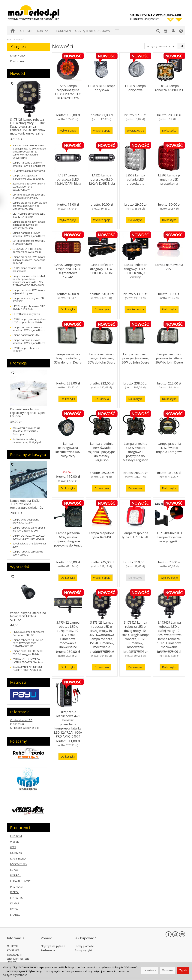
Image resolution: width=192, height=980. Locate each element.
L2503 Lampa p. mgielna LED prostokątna (169, 178)
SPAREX (15, 915)
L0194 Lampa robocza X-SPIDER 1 (169, 87)
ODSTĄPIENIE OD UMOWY (93, 31)
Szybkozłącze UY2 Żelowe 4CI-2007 (30, 545)
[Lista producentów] (160, 46)
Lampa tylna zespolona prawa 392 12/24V (26, 521)
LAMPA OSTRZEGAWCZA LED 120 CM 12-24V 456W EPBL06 (29, 537)
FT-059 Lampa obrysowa (135, 87)
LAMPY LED (17, 55)
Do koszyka (169, 130)
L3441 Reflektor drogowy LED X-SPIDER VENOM (102, 268)
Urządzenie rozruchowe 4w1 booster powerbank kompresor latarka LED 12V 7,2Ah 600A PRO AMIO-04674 (68, 720)
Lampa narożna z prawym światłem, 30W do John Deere (135, 357)
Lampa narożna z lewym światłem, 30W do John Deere (68, 357)
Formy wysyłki (83, 945)
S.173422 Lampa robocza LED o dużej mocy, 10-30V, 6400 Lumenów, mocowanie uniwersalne (68, 631)
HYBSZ (14, 909)
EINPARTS (16, 898)
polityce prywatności (15, 975)
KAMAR (15, 903)
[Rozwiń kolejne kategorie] (117, 31)
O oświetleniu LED (21, 720)
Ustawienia (149, 970)
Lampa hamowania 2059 (169, 266)
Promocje (18, 363)
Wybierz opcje (68, 130)
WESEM (15, 842)
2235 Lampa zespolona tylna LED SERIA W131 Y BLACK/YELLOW (68, 91)
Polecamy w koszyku (28, 455)
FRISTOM (16, 836)
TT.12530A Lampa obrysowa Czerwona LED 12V (28, 633)
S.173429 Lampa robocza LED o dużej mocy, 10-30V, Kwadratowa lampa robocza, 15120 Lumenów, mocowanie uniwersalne (169, 634)
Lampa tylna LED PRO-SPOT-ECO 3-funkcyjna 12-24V (28, 652)
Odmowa (168, 970)
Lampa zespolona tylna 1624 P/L (102, 534)
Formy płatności (84, 941)
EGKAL (14, 870)
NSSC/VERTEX (19, 864)
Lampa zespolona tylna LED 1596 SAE (135, 534)
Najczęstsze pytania (53, 941)
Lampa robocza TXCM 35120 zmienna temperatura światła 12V (27, 504)
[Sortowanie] (181, 46)
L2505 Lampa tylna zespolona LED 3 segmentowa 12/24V (68, 268)
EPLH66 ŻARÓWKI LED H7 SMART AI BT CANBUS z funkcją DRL (26, 431)
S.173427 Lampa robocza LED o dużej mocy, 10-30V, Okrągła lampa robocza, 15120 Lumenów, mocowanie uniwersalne (135, 634)
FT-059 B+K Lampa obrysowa (102, 87)
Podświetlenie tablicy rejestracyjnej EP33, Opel (27, 441)
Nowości (18, 73)
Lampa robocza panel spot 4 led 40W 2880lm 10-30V (29, 529)
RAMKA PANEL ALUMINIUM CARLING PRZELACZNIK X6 (27, 668)
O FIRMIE (26, 31)
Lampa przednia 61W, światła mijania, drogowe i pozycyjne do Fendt (68, 538)
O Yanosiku (17, 724)
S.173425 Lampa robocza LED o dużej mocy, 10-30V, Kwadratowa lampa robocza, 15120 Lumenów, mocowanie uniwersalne (102, 634)
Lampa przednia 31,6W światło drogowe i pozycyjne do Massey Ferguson (135, 450)
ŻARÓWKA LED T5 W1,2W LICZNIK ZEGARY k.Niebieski (28, 660)
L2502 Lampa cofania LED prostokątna (135, 178)
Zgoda (183, 970)
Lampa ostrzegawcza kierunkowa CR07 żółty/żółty (68, 448)
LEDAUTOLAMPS (21, 881)
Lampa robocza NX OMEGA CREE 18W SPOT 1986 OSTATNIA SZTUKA (28, 643)
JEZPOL (15, 892)
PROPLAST (17, 887)
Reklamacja (48, 945)
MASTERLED (18, 858)
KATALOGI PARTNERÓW (22, 961)
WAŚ (13, 847)
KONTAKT (43, 31)
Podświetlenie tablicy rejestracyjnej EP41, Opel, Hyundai (28, 413)
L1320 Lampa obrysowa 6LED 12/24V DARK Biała (102, 178)
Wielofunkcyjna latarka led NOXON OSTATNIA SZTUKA (28, 616)
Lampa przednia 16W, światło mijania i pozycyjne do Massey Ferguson (102, 448)
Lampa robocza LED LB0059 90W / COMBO (28, 553)
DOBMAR (16, 853)
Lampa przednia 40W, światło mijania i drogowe (169, 447)
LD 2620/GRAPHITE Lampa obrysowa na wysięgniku (169, 536)
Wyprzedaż (20, 567)
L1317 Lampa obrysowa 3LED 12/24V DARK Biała (68, 178)
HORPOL (16, 875)
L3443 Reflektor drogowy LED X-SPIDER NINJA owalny (135, 269)
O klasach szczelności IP (25, 728)
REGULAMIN (63, 31)
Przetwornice (18, 61)
